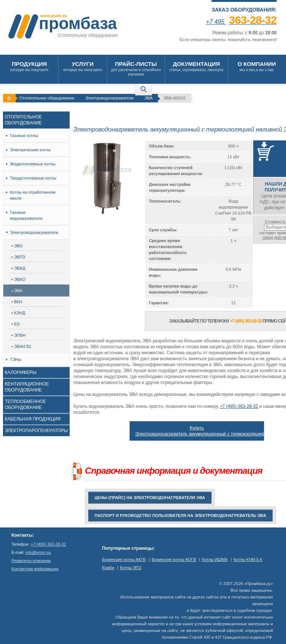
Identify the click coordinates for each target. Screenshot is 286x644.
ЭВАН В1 (22, 346)
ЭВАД (18, 268)
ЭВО (17, 246)
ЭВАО (19, 279)
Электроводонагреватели (109, 98)
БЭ (16, 324)
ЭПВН (19, 335)
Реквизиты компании (31, 561)
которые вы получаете (83, 66)
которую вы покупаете (29, 66)
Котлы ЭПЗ (131, 568)
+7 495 (241, 22)
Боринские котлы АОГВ (174, 559)
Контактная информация (35, 569)
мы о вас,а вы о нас (257, 66)
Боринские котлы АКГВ (124, 559)
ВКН (17, 302)
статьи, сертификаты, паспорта (196, 66)
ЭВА (149, 98)
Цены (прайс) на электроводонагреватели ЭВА (150, 498)
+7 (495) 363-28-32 (239, 406)
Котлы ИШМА (215, 559)
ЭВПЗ (18, 257)
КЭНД (18, 313)
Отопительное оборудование (47, 98)
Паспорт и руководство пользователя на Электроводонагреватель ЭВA (180, 515)
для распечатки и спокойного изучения (136, 68)
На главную (10, 98)
